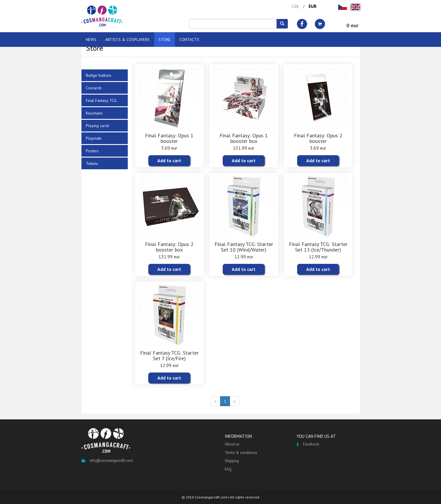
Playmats (94, 138)
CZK (295, 6)
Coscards (94, 88)
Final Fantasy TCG (101, 100)
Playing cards (98, 126)
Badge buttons (99, 75)
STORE (165, 40)
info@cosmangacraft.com (107, 461)
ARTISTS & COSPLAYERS (127, 40)
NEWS (91, 40)
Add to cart (169, 160)
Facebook (308, 444)
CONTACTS (189, 40)
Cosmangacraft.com (211, 497)
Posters (92, 151)
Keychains (94, 113)
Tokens (92, 163)
